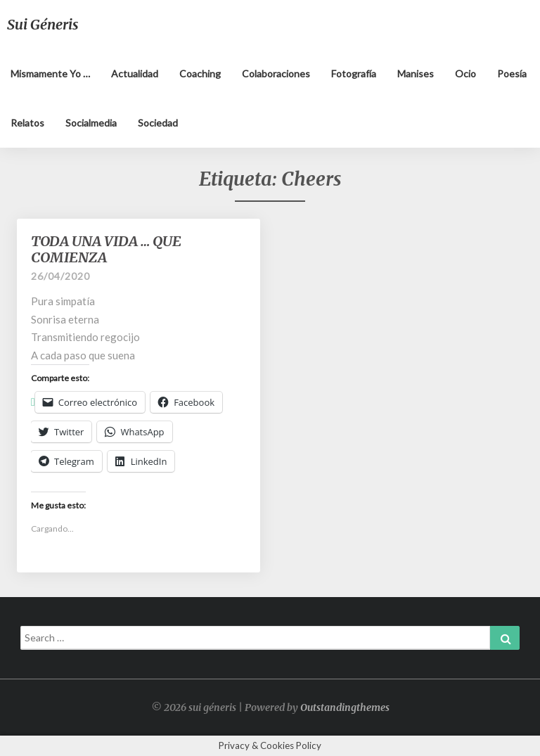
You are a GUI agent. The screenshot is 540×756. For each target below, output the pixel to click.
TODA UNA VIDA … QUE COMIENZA (106, 249)
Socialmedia (91, 123)
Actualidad (135, 73)
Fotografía (354, 73)
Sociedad (158, 123)
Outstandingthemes (345, 707)
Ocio (465, 73)
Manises (416, 73)
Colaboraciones (276, 73)
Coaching (200, 73)
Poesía (512, 73)
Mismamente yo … (50, 73)
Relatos (27, 123)
